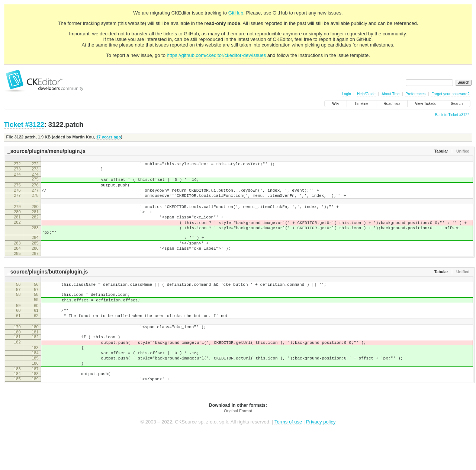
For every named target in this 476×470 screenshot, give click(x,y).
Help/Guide (366, 94)
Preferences (415, 94)
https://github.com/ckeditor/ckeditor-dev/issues (217, 55)
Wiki (336, 104)
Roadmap (392, 104)
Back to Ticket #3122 (452, 115)
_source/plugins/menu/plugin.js (46, 151)
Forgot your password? (450, 94)
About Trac (390, 94)
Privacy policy (321, 459)
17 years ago (108, 137)
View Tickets (425, 104)
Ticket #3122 (24, 124)
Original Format (238, 448)
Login (346, 94)
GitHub (236, 13)
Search (457, 104)
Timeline (361, 104)
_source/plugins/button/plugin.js (48, 291)
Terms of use (288, 459)
